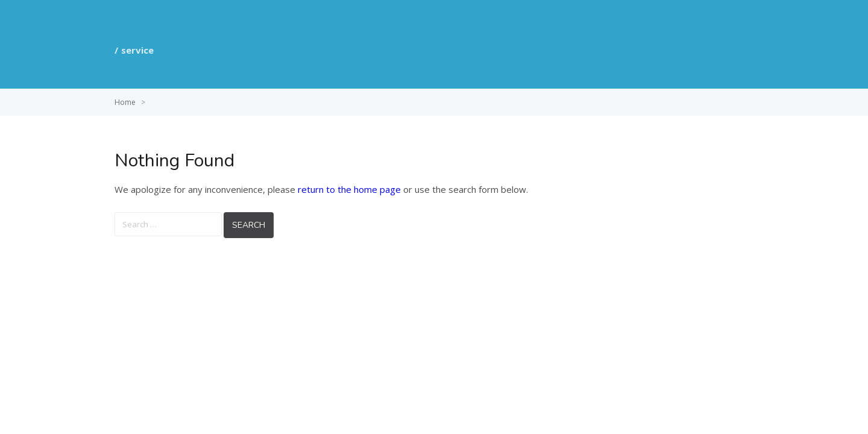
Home (125, 102)
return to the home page (349, 189)
